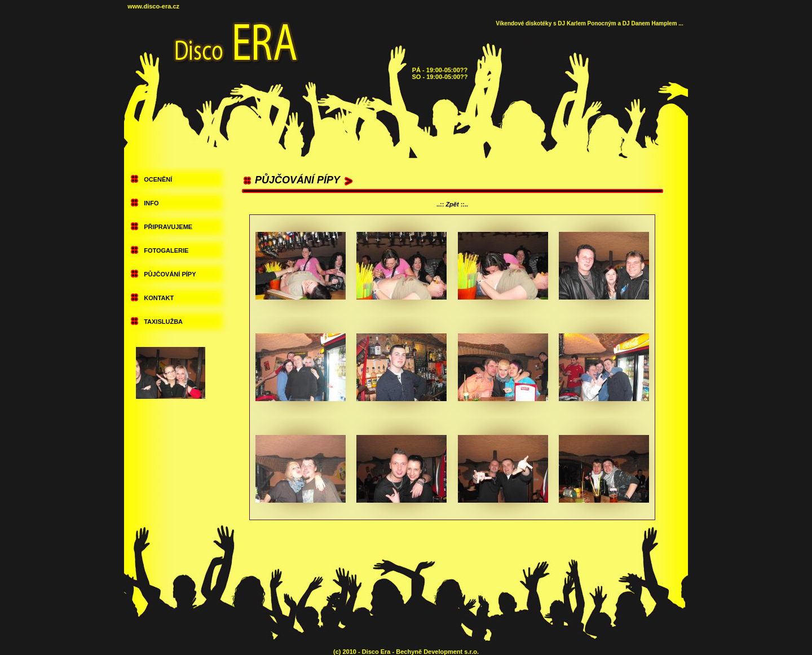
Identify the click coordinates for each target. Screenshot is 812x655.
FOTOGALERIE (166, 250)
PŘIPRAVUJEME (168, 227)
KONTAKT (159, 298)
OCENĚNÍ (158, 179)
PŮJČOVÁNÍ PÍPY (170, 274)
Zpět (452, 204)
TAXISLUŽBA (163, 322)
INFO (151, 203)
